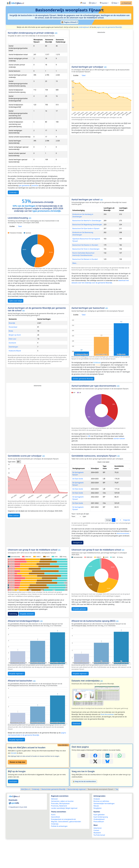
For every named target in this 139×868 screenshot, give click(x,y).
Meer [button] (115, 3)
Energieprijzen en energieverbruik (63, 810)
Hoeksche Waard (15, 351)
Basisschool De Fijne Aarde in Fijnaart (86, 228)
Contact (96, 821)
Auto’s (53, 805)
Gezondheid (55, 808)
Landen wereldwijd (58, 799)
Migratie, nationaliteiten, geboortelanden (66, 812)
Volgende (126, 511)
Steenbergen (13, 347)
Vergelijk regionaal (16, 664)
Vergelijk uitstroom (27, 604)
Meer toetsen (14, 515)
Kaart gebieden (99, 805)
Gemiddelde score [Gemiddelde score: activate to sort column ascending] (119, 467)
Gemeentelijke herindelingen (104, 794)
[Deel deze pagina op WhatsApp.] (120, 746)
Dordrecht (12, 343)
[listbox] (19, 462)
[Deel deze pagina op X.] (95, 752)
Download (126, 3)
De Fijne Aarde (78, 476)
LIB (89, 436)
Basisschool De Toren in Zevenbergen (86, 249)
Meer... (75, 263)
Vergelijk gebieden (79, 600)
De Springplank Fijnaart (81, 472)
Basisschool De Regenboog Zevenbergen (87, 225)
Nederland (63, 797)
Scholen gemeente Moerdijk (83, 379)
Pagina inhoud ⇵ (70, 22)
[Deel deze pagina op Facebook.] (95, 746)
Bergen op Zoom (15, 335)
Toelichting (13, 604)
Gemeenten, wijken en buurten (62, 792)
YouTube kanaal (99, 826)
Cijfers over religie (16, 301)
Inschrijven (13, 772)
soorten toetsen (119, 438)
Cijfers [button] (92, 3)
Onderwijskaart (99, 810)
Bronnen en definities (101, 792)
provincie (35, 185)
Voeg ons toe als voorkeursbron (84, 772)
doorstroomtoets (123, 524)
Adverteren (98, 819)
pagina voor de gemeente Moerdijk (109, 27)
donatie (14, 744)
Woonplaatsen (64, 794)
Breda (11, 331)
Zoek (83, 3)
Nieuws (96, 797)
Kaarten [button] (104, 3)
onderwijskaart (84, 27)
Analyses (97, 790)
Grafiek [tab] (76, 75)
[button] (56, 33)
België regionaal (71, 799)
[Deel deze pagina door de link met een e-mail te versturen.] (83, 746)
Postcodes (55, 794)
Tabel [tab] (84, 75)
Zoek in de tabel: (114, 462)
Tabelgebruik (77, 533)
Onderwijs (13, 192)
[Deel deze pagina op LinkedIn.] (107, 746)
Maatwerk (97, 823)
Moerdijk (12, 323)
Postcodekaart (99, 812)
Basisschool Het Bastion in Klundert (85, 245)
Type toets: (12, 462)
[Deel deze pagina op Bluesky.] (107, 752)
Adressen (54, 790)
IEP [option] (18, 462)
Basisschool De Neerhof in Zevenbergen (87, 221)
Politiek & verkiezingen (59, 817)
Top (117, 780)
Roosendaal (13, 327)
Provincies (55, 797)
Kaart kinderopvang (101, 808)
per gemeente (24, 185)
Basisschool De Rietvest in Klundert (85, 259)
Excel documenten (107, 705)
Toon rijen (79, 507)
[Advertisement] (101, 48)
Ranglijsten (98, 799)
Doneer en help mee (17, 753)
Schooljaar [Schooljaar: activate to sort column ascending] (95, 468)
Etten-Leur (12, 339)
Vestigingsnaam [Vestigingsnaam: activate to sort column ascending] (79, 468)
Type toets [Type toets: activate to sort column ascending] (105, 467)
